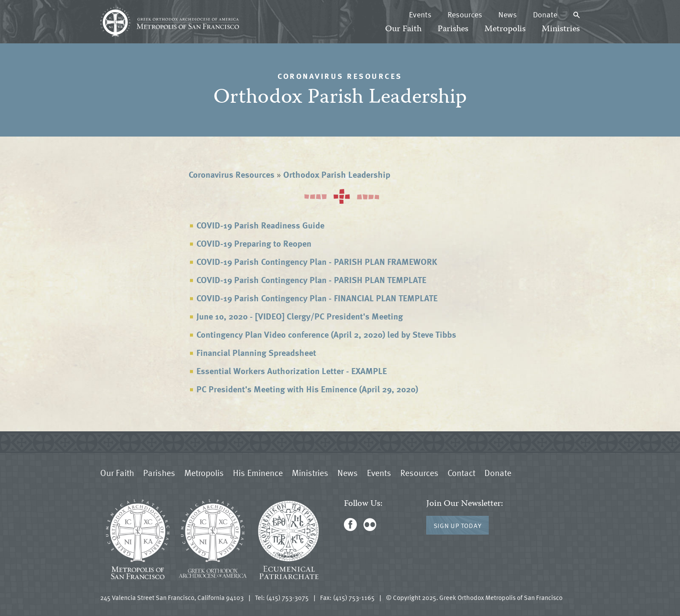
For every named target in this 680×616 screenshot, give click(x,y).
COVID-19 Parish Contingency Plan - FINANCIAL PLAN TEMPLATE (317, 298)
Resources (465, 14)
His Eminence (258, 473)
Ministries (561, 29)
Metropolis (505, 29)
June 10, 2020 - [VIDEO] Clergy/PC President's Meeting (300, 316)
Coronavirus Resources (232, 174)
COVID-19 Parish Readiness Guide (260, 225)
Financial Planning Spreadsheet (256, 352)
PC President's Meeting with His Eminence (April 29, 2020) (307, 389)
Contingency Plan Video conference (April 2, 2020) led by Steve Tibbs (326, 334)
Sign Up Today (458, 525)
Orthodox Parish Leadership (337, 174)
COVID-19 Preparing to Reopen (254, 243)
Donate (545, 14)
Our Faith (403, 29)
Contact (461, 473)
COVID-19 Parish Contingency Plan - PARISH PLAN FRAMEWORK (317, 261)
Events (420, 14)
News (508, 14)
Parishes (453, 29)
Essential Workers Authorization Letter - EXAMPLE (292, 371)
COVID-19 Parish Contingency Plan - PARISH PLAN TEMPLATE (311, 280)
